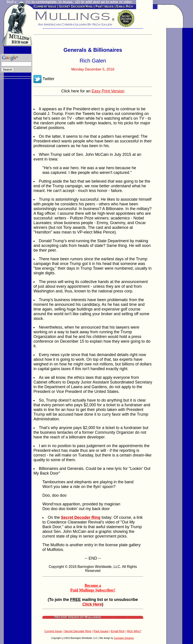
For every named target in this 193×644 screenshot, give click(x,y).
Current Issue (53, 631)
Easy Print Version (108, 91)
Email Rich (118, 631)
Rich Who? (134, 631)
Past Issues (101, 631)
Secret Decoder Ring (78, 631)
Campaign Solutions (124, 638)
